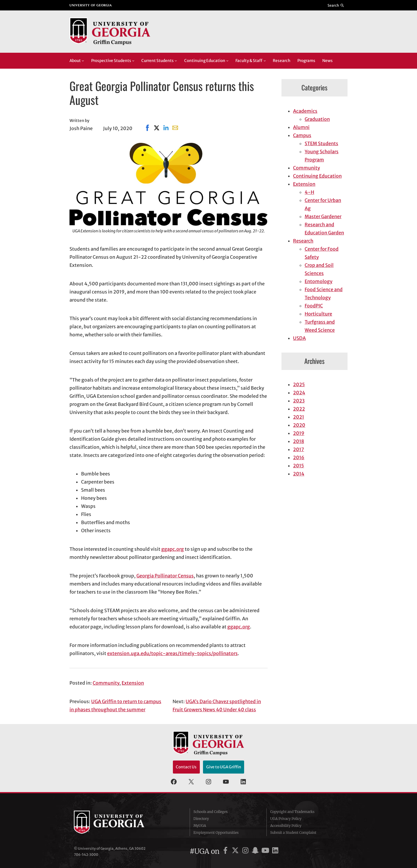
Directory (201, 819)
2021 (299, 417)
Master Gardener (323, 216)
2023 (299, 401)
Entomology (319, 281)
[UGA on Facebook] (226, 851)
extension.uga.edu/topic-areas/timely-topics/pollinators (172, 653)
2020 (299, 425)
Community (106, 683)
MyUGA (200, 826)
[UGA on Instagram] (246, 851)
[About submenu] (83, 61)
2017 (299, 449)
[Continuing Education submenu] (227, 61)
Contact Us (186, 767)
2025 (299, 384)
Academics (305, 111)
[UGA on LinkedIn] (275, 851)
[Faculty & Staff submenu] (265, 61)
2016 (299, 457)
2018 (299, 441)
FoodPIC (314, 306)
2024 (299, 393)
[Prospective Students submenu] (133, 61)
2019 (299, 433)
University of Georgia (117, 822)
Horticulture (318, 314)
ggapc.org (173, 549)
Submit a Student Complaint (293, 833)
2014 (299, 474)
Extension (133, 683)
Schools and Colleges (211, 812)
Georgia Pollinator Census (165, 576)
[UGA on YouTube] (266, 851)
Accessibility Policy (286, 826)
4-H (309, 192)
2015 (299, 466)
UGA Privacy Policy (286, 819)
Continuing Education (317, 176)
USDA (299, 338)
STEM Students (321, 143)
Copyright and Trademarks (292, 812)
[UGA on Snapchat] (256, 851)
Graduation (317, 119)
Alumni (301, 127)
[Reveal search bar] (336, 5)
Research (303, 241)
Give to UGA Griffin (224, 767)
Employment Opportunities (216, 833)
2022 (299, 409)
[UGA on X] (236, 851)
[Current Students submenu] (176, 61)
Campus (302, 135)
